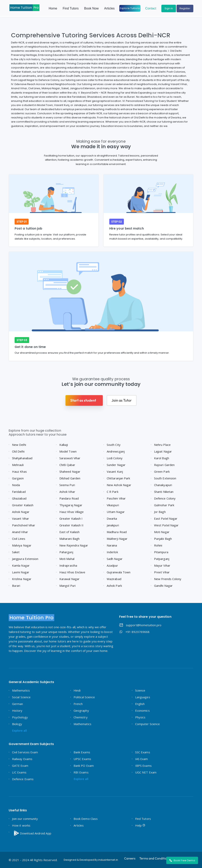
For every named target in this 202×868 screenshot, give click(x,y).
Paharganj (66, 552)
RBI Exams (81, 772)
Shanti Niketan (164, 492)
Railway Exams (22, 759)
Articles (109, 8)
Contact (151, 8)
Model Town (68, 451)
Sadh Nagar (115, 559)
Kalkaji (64, 445)
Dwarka (112, 518)
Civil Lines (19, 539)
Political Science (84, 697)
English (140, 704)
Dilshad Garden (70, 478)
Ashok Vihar (67, 492)
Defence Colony (165, 498)
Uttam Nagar (116, 512)
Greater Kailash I (71, 518)
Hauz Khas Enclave (72, 572)
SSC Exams (143, 752)
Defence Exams (23, 779)
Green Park (162, 471)
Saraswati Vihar (70, 458)
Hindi (77, 690)
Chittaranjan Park (118, 478)
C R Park (113, 492)
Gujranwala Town (119, 572)
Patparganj (162, 559)
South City (114, 445)
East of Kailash (69, 532)
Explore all (20, 731)
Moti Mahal (67, 559)
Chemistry (81, 717)
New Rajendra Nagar (74, 545)
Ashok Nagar (21, 512)
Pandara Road (69, 498)
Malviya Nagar (22, 545)
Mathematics (21, 690)
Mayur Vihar (162, 565)
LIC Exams (19, 772)
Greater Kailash (23, 505)
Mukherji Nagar (117, 539)
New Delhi (19, 445)
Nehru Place (162, 445)
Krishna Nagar (22, 579)
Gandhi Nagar (163, 586)
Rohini (158, 545)
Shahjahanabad (22, 458)
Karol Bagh (162, 458)
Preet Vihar (162, 572)
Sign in (169, 8)
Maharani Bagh (69, 539)
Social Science (21, 697)
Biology (17, 724)
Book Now (92, 8)
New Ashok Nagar (119, 485)
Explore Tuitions (130, 8)
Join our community (25, 819)
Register (185, 8)
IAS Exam (142, 759)
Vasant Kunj (115, 471)
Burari (16, 586)
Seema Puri (67, 485)
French (78, 704)
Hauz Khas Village (72, 512)
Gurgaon (18, 478)
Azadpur (112, 565)
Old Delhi (18, 451)
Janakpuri (113, 525)
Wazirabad (114, 579)
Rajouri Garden (164, 465)
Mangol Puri (67, 586)
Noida (16, 485)
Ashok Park (114, 586)
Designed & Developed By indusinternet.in (91, 860)
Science (140, 690)
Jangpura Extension (25, 559)
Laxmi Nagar (21, 572)
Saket (16, 552)
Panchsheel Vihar (24, 525)
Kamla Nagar (21, 565)
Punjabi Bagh (163, 539)
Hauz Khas (19, 471)
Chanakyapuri (163, 485)
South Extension (165, 478)
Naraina (112, 545)
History (17, 711)
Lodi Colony (115, 458)
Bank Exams (82, 752)
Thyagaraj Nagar (71, 505)
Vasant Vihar (21, 518)
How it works (21, 825)
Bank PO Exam (84, 766)
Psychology (20, 717)
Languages (143, 697)
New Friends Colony (168, 579)
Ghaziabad (19, 498)
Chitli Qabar (67, 465)
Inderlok (112, 552)
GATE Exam (20, 766)
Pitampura (161, 552)
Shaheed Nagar (70, 471)
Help (140, 825)
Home (53, 8)
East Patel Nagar (166, 518)
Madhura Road (117, 532)
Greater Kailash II (71, 525)
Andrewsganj (116, 451)
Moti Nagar (162, 532)
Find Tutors (71, 8)
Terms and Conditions (155, 858)
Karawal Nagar (69, 579)
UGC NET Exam (146, 772)
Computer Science (147, 724)
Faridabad (19, 492)
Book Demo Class (86, 819)
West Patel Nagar (166, 525)
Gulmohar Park (164, 505)
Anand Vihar (20, 532)
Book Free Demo (182, 860)
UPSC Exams (82, 759)
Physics (140, 717)
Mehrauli (18, 465)
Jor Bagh (160, 512)
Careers (130, 858)
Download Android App (32, 833)
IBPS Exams (143, 766)
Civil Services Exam (25, 752)
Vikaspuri (113, 505)
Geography (81, 711)
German (17, 704)
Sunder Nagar (116, 465)
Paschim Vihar (116, 498)
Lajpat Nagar (163, 451)
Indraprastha (68, 565)
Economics (142, 711)
